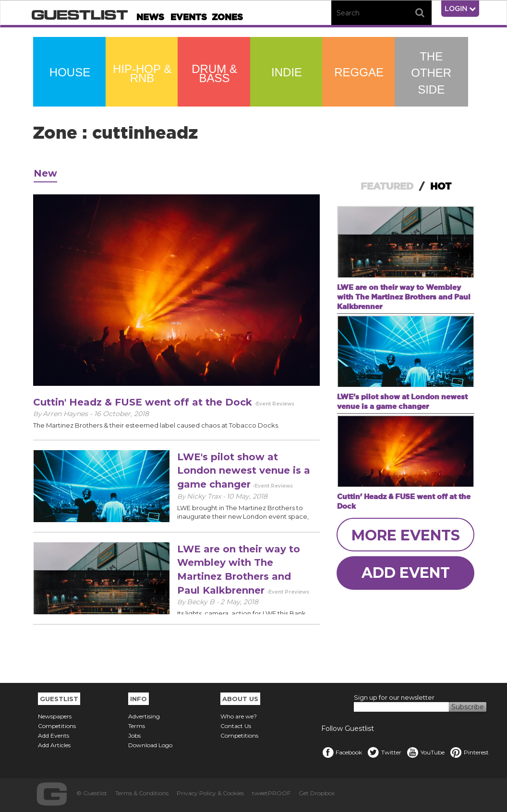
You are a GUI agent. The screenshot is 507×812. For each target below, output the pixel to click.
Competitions (57, 726)
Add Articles (54, 745)
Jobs (134, 735)
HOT (441, 186)
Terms (137, 726)
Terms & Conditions (142, 793)
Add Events (54, 735)
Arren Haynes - (68, 414)
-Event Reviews (274, 404)
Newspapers (55, 716)
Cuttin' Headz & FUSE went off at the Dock (143, 402)
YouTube (425, 752)
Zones (227, 17)
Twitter (384, 752)
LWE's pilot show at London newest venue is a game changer (244, 471)
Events (189, 17)
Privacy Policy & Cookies (210, 793)
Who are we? (239, 716)
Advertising (144, 716)
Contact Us (236, 726)
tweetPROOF (271, 793)
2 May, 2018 (239, 602)
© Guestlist (92, 793)
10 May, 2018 (247, 496)
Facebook (342, 752)
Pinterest (469, 752)
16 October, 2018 (121, 414)
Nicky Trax (205, 496)
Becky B (202, 602)
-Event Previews (288, 592)
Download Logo (150, 745)
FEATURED (387, 186)
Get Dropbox (317, 793)
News (150, 17)
